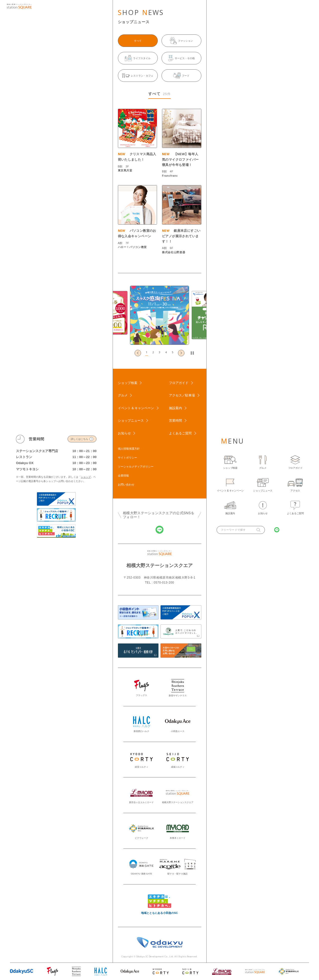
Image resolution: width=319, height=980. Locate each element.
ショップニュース (131, 421)
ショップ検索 (128, 383)
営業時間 (175, 421)
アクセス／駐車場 (182, 395)
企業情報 (123, 476)
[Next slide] (181, 353)
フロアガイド (179, 383)
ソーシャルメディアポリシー (136, 467)
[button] (147, 353)
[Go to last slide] (138, 353)
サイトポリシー (127, 458)
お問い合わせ (126, 485)
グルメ (123, 395)
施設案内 (175, 408)
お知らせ (124, 433)
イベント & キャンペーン (136, 408)
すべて (138, 41)
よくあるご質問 (180, 433)
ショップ (86, 477)
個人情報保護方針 (129, 449)
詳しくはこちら (80, 439)
